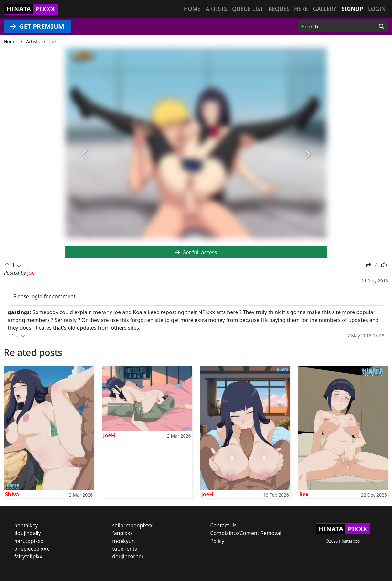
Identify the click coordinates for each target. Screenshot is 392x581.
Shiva (12, 494)
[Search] (381, 27)
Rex (304, 494)
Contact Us (223, 525)
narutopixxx (29, 541)
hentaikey (26, 525)
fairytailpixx (28, 556)
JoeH (109, 435)
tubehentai (125, 549)
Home (192, 9)
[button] (85, 154)
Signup (352, 9)
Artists (216, 9)
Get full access (196, 252)
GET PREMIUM (37, 26)
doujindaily (28, 533)
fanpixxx (122, 533)
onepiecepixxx (32, 549)
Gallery (325, 9)
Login (377, 9)
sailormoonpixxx (132, 525)
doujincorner (128, 556)
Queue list (248, 9)
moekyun (123, 541)
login (37, 296)
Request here (288, 9)
